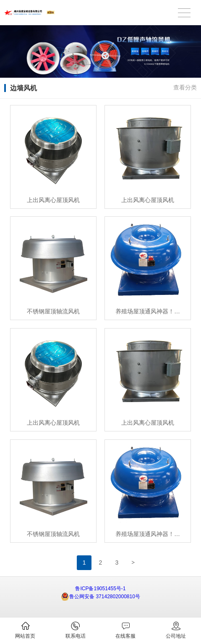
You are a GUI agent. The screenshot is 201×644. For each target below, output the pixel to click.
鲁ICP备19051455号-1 (100, 589)
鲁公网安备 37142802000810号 (100, 597)
